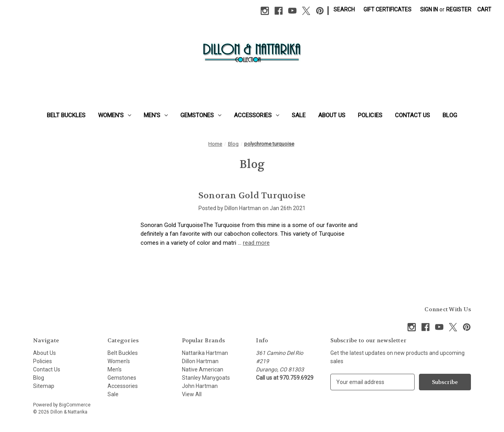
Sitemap (44, 386)
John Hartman (200, 386)
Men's (156, 115)
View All (192, 394)
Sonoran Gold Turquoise (252, 196)
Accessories (257, 115)
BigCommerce (75, 405)
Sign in (429, 9)
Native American (203, 369)
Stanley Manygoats (206, 378)
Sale (299, 115)
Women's (115, 115)
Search (344, 9)
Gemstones (201, 115)
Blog (450, 115)
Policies (370, 115)
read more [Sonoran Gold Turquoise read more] (256, 243)
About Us (332, 115)
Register (459, 9)
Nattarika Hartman (205, 353)
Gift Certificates (387, 9)
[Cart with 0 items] (484, 10)
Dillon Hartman (200, 361)
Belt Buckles (66, 115)
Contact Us (412, 115)
